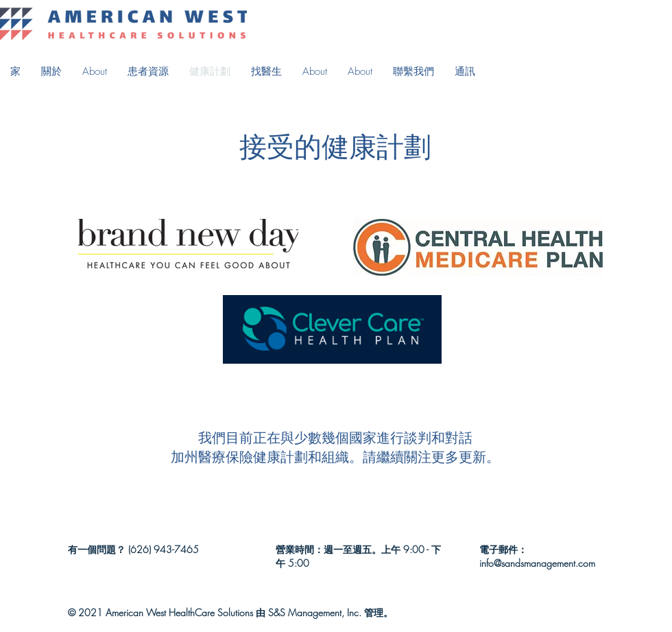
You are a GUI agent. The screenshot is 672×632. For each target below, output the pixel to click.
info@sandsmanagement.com (537, 563)
